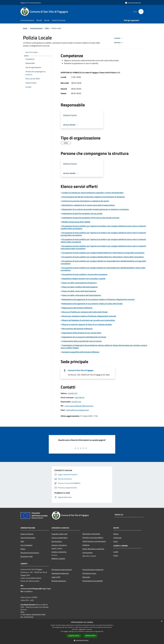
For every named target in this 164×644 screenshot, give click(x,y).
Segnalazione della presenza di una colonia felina (82, 333)
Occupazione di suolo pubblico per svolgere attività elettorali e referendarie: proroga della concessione (103, 253)
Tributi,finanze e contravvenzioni (94, 541)
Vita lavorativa (57, 541)
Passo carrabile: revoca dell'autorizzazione (79, 291)
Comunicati (117, 538)
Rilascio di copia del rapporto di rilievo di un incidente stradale (87, 324)
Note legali (86, 577)
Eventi (116, 555)
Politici (23, 549)
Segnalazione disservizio (60, 573)
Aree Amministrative (28, 538)
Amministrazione (36, 28)
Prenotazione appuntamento (62, 570)
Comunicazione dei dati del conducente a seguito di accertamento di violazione (93, 197)
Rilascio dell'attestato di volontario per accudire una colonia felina (88, 320)
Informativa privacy (89, 573)
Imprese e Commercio (59, 545)
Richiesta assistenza (59, 581)
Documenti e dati (27, 556)
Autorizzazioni (87, 553)
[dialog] (82, 632)
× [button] (162, 621)
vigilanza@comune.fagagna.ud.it (77, 410)
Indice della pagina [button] (32, 52)
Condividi (118, 38)
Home (25, 28)
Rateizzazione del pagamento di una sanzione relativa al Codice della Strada (92, 304)
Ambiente (86, 545)
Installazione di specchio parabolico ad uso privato (82, 214)
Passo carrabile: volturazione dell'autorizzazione (81, 295)
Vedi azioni (119, 43)
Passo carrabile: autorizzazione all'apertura (79, 283)
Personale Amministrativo (30, 553)
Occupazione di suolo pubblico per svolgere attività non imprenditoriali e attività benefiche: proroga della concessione (103, 262)
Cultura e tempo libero (59, 538)
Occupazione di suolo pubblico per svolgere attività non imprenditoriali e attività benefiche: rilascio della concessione (103, 269)
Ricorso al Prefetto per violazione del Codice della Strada (85, 312)
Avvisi (116, 541)
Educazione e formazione (91, 534)
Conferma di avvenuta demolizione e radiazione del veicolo (86, 201)
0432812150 (76, 402)
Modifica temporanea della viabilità (76, 222)
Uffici (47, 28)
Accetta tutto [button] (74, 636)
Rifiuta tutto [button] (90, 636)
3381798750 (80, 397)
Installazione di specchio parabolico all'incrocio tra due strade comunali (91, 218)
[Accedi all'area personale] (133, 3)
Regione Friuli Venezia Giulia (31, 3)
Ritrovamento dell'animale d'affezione (77, 329)
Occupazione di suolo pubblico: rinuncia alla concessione (85, 274)
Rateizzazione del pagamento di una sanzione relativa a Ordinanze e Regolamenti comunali (98, 299)
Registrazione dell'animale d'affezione (77, 308)
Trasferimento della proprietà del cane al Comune (82, 341)
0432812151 (73, 393)
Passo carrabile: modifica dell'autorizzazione (80, 287)
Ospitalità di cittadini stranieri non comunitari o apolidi (84, 279)
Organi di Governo (27, 534)
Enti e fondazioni (26, 545)
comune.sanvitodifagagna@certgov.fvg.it (79, 406)
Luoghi (116, 552)
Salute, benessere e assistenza (93, 549)
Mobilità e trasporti (58, 558)
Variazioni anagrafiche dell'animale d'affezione (81, 352)
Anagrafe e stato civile (59, 534)
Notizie (116, 534)
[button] (82, 640)
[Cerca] (141, 12)
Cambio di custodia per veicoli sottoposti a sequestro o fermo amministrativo (93, 193)
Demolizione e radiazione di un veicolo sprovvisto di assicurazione (88, 205)
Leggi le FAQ (56, 577)
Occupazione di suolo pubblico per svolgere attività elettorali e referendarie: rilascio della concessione (103, 257)
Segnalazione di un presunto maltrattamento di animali (84, 337)
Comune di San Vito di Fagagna (81, 370)
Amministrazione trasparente (93, 570)
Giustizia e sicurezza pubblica (93, 538)
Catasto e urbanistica (59, 552)
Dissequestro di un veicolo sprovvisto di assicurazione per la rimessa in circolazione (95, 209)
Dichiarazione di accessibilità (93, 581)
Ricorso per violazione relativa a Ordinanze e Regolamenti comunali (89, 316)
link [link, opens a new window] (102, 631)
